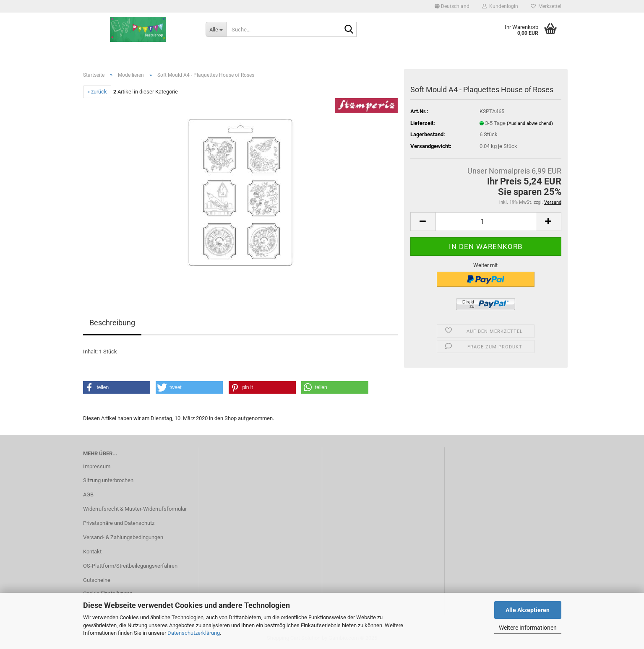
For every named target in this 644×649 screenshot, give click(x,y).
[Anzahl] (486, 222)
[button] (452, 6)
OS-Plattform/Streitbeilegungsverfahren (130, 566)
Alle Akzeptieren (528, 610)
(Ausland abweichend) (530, 123)
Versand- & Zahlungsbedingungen (123, 537)
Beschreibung (112, 323)
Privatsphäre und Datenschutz (119, 523)
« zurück (97, 92)
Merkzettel (546, 6)
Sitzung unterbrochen (108, 480)
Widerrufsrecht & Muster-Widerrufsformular (135, 509)
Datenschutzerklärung (194, 633)
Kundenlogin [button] (500, 6)
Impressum (97, 466)
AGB (88, 495)
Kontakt (92, 552)
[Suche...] (216, 29)
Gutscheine (97, 580)
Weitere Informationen (528, 628)
